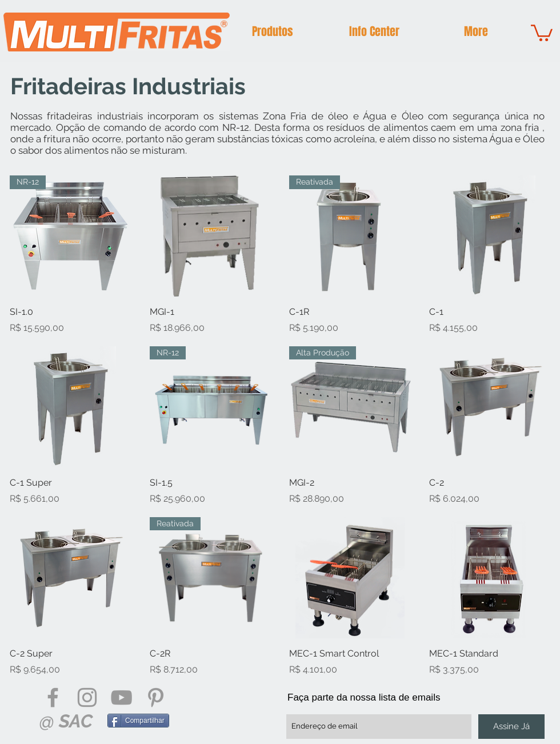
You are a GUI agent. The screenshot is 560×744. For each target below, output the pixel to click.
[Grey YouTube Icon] (121, 697)
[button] (273, 32)
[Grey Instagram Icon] (87, 697)
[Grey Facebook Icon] (53, 697)
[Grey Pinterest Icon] (156, 697)
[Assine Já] (511, 727)
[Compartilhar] (138, 721)
